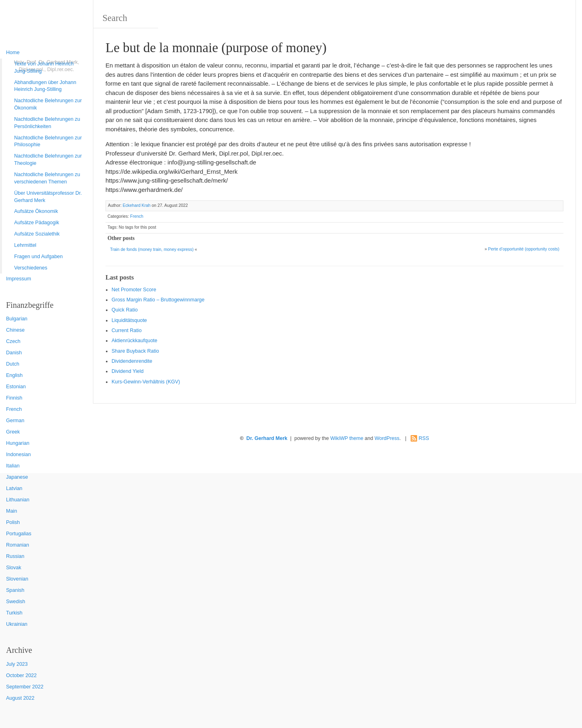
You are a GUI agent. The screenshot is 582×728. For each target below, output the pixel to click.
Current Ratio (127, 330)
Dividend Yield (128, 371)
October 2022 (21, 675)
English (14, 375)
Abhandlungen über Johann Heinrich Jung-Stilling (45, 86)
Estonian (16, 387)
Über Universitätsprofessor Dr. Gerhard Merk (48, 197)
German (15, 421)
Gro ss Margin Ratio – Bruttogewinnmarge (158, 300)
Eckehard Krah (136, 205)
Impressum (19, 279)
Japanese (17, 477)
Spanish (15, 590)
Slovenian (17, 579)
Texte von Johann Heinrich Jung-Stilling (44, 67)
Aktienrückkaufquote (134, 341)
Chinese (15, 330)
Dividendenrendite (132, 361)
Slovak (14, 568)
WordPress (387, 438)
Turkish (14, 613)
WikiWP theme (347, 438)
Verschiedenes (31, 268)
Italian (13, 466)
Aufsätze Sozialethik (37, 234)
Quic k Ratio (125, 310)
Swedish (16, 602)
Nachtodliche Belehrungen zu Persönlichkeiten (47, 123)
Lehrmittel (25, 245)
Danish (14, 353)
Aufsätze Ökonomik (36, 211)
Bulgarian (17, 319)
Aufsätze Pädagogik (37, 223)
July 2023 (17, 664)
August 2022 (20, 698)
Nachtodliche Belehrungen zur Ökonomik (48, 104)
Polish (13, 522)
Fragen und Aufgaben (38, 257)
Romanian (18, 545)
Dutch (13, 364)
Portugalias (19, 534)
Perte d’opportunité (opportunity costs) (524, 249)
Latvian (14, 488)
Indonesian (18, 454)
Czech (13, 341)
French (14, 409)
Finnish (14, 398)
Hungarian (18, 443)
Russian (15, 556)
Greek (13, 432)
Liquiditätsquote (129, 320)
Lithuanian (18, 500)
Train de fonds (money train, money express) (152, 249)
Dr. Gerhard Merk (267, 438)
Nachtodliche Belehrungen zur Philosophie (48, 141)
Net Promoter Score (134, 290)
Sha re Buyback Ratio (135, 351)
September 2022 (25, 687)
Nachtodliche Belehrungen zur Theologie (48, 160)
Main (12, 511)
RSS (424, 438)
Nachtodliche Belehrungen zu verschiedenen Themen (47, 178)
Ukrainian (17, 624)
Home (13, 53)
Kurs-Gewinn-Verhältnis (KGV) (146, 382)
